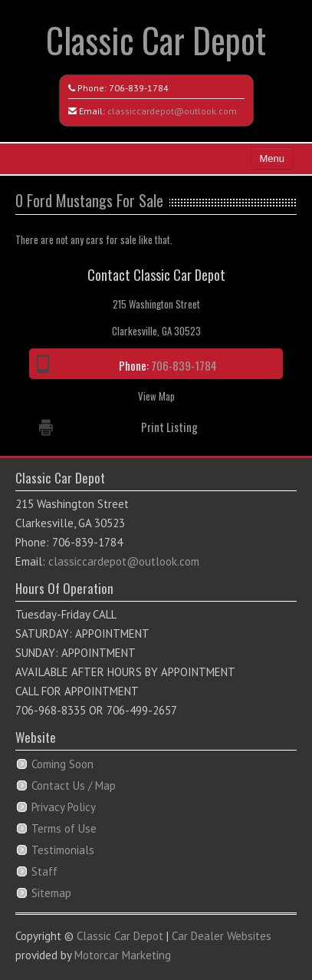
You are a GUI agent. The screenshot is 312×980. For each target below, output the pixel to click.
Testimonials (63, 850)
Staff (44, 871)
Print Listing (169, 427)
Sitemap (51, 893)
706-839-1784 (139, 88)
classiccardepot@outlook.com (172, 111)
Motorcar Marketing (123, 955)
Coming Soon (62, 764)
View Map (156, 396)
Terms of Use (64, 828)
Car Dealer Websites (222, 936)
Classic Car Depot (156, 40)
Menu (272, 158)
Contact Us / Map (74, 785)
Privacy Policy (64, 807)
